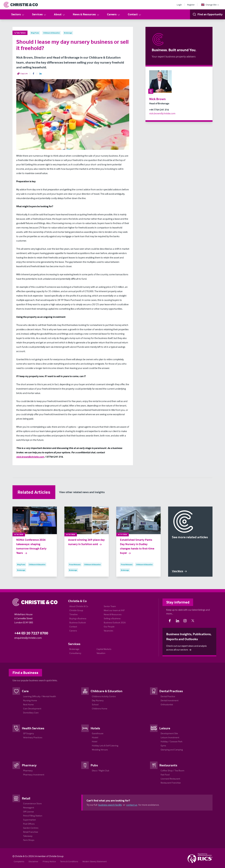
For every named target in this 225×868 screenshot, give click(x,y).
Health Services (33, 728)
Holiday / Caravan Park (171, 741)
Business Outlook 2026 (115, 622)
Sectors (18, 14)
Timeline (74, 614)
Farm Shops (29, 840)
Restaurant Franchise (171, 783)
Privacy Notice (49, 861)
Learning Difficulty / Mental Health (40, 696)
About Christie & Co (79, 606)
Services (39, 14)
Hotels (95, 728)
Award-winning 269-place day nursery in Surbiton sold (86, 542)
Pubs (94, 765)
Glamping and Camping (172, 750)
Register (191, 5)
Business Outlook (78, 622)
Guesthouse (98, 733)
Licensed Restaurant (170, 779)
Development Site (169, 733)
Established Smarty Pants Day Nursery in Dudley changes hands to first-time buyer (137, 546)
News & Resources (86, 14)
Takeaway (28, 836)
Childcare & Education (106, 691)
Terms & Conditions (69, 861)
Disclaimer (33, 861)
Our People (109, 627)
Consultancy (75, 653)
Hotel (95, 741)
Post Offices (29, 824)
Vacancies (108, 631)
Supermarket (29, 820)
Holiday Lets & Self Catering (105, 746)
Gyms (163, 746)
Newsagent (29, 807)
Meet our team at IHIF (114, 610)
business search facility (110, 805)
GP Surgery (29, 733)
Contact (135, 14)
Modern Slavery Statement (95, 861)
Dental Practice (168, 696)
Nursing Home (30, 700)
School (95, 704)
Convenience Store (32, 803)
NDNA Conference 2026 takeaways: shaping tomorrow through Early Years (31, 546)
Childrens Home (100, 708)
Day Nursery (98, 700)
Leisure (165, 728)
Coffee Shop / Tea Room (172, 770)
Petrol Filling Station (33, 816)
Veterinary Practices (33, 737)
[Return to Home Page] (21, 5)
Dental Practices (171, 691)
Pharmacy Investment (34, 775)
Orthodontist (167, 704)
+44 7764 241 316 (159, 110)
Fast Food (165, 775)
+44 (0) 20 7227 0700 (31, 633)
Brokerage (74, 649)
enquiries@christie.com (28, 638)
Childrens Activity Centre (104, 696)
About (60, 14)
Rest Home (28, 704)
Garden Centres (31, 828)
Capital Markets (104, 649)
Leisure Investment (170, 737)
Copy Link (22, 74)
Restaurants (168, 765)
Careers (114, 14)
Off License (29, 812)
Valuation (101, 653)
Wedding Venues (100, 750)
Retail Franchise (31, 832)
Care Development (32, 708)
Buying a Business (78, 618)
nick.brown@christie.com (162, 113)
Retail (26, 798)
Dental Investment (170, 700)
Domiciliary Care (31, 713)
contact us (132, 805)
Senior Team (110, 606)
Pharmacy (29, 765)
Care (25, 691)
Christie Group (76, 610)
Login (179, 5)
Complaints (19, 861)
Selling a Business (112, 618)
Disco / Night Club (101, 770)
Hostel (95, 737)
